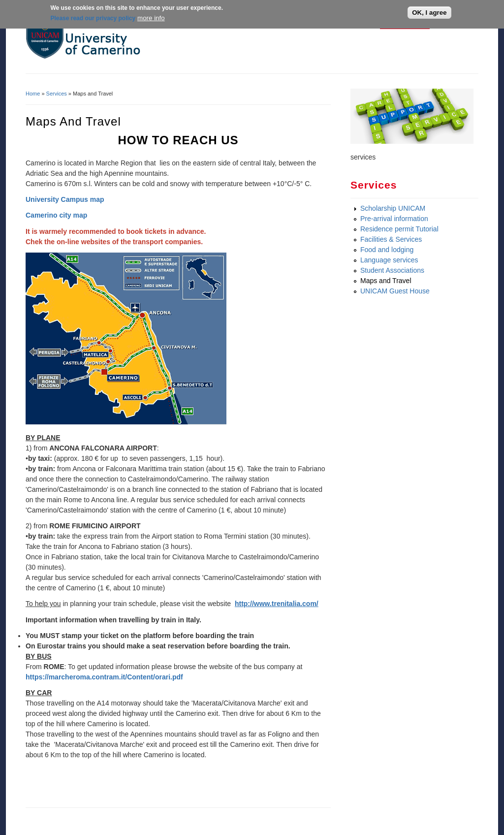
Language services (389, 260)
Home (33, 94)
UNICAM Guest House (395, 291)
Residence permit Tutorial (399, 229)
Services (57, 94)
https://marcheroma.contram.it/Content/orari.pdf (104, 677)
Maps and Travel (386, 281)
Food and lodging (387, 250)
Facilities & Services (391, 239)
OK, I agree (429, 12)
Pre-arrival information (394, 219)
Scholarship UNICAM (393, 208)
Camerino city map (56, 215)
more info (151, 16)
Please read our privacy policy (93, 17)
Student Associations (392, 270)
